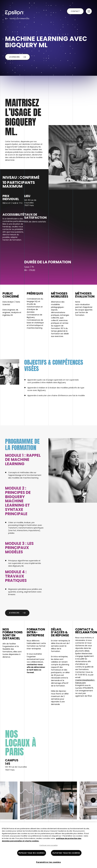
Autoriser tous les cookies (66, 853)
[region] (48, 845)
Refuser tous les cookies (32, 853)
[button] (89, 11)
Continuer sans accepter (48, 845)
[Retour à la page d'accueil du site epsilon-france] (15, 13)
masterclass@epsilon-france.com (85, 681)
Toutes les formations (17, 19)
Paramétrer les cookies (48, 862)
